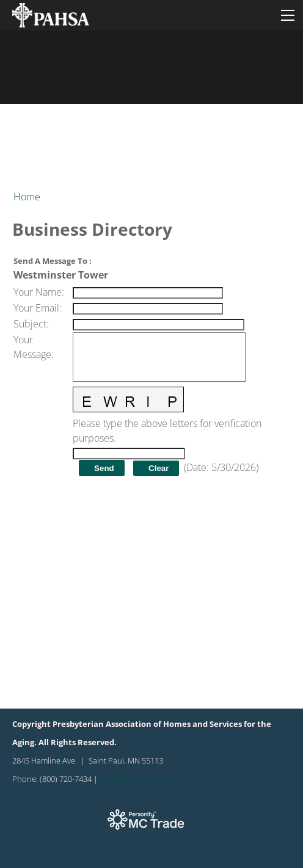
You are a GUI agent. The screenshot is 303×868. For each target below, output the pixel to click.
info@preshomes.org (137, 779)
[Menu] (288, 15)
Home (27, 197)
